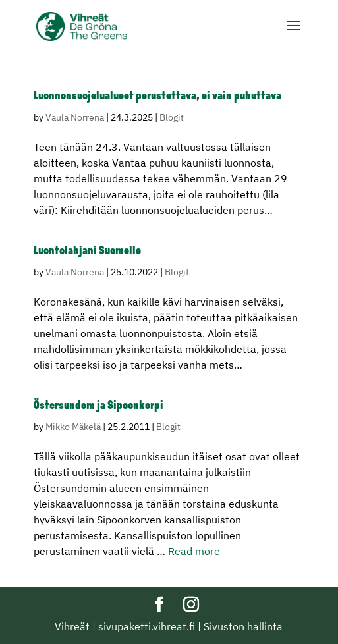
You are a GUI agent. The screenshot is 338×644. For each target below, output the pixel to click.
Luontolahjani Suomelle (87, 251)
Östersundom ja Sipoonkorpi (99, 406)
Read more (194, 551)
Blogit (172, 117)
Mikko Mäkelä (73, 427)
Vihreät (72, 626)
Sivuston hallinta (243, 626)
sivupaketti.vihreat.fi (147, 626)
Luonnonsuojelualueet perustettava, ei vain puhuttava (157, 96)
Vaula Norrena (75, 117)
